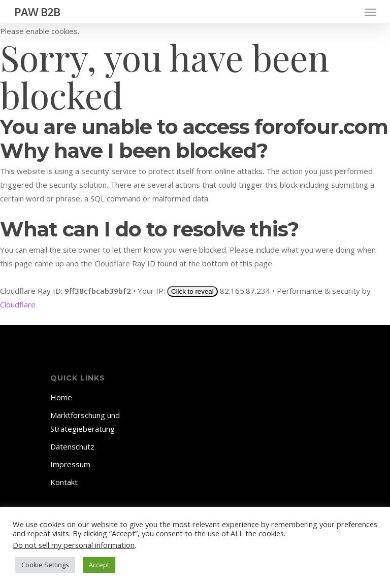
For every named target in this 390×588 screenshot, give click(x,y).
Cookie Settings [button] (45, 565)
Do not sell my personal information (74, 545)
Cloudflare (18, 304)
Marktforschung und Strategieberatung (85, 422)
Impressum (70, 464)
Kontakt (64, 482)
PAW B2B (37, 12)
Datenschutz (72, 446)
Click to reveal (192, 291)
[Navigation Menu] (370, 12)
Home (61, 397)
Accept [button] (99, 565)
